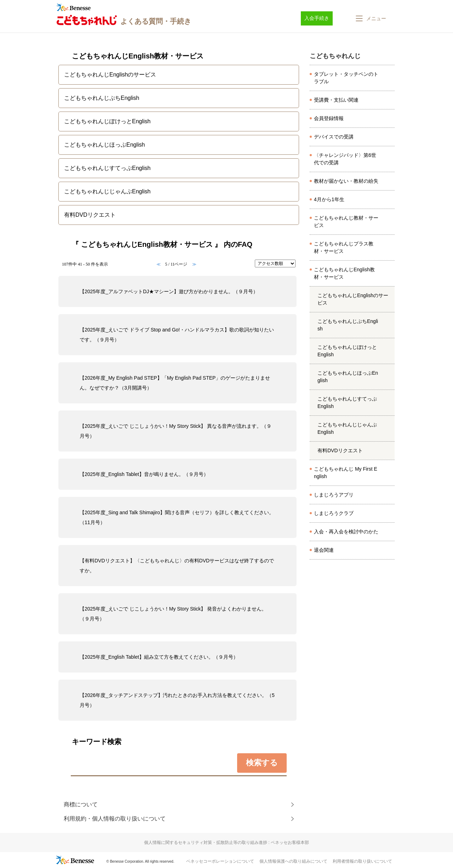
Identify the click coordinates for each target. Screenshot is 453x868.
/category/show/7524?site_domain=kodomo (389, 200)
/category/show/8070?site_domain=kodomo (389, 137)
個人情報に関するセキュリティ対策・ (226, 843)
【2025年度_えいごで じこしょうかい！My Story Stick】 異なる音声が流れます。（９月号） (176, 431)
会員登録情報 (329, 118)
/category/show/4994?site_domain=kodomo (389, 429)
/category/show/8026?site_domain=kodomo (389, 78)
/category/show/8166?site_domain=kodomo (389, 550)
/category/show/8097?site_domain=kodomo (389, 119)
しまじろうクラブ (334, 513)
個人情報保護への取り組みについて (293, 861)
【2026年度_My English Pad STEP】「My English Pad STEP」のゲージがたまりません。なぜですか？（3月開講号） (175, 383)
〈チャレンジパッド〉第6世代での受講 (345, 159)
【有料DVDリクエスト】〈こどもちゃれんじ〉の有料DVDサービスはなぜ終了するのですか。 (177, 566)
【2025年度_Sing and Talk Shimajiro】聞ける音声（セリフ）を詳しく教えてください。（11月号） (177, 517)
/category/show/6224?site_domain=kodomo (389, 273)
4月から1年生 (329, 199)
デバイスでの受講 (334, 137)
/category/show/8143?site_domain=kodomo (389, 532)
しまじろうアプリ (334, 495)
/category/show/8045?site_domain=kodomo (389, 181)
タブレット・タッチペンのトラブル (346, 78)
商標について (81, 804)
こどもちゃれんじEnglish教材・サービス (344, 273)
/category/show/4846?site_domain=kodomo (389, 325)
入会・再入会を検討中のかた (346, 532)
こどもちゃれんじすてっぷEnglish (347, 402)
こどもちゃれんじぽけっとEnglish (347, 351)
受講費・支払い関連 (336, 100)
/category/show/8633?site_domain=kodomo (389, 495)
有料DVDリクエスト (340, 450)
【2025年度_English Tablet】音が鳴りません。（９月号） (144, 474)
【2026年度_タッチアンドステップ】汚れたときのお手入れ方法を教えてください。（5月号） (177, 700)
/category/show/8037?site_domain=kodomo (389, 100)
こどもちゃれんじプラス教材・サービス (344, 247)
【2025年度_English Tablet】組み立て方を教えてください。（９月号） (159, 657)
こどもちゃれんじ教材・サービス (346, 222)
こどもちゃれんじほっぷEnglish (348, 377)
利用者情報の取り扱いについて (362, 861)
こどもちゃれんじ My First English (346, 473)
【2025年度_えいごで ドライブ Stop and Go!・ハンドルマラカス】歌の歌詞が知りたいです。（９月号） (177, 335)
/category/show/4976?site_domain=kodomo (389, 351)
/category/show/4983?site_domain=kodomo (389, 377)
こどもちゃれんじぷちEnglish (348, 325)
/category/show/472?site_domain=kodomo (389, 222)
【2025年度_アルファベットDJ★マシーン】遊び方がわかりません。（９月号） (169, 291)
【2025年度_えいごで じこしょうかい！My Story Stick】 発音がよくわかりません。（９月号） (173, 614)
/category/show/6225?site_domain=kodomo (389, 248)
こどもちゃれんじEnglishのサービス (353, 299)
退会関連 (324, 550)
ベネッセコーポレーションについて (220, 861)
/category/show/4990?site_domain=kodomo (389, 403)
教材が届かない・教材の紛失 (346, 181)
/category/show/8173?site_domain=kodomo (389, 159)
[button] (370, 18)
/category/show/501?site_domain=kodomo (389, 514)
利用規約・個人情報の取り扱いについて (115, 819)
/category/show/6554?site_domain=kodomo (389, 473)
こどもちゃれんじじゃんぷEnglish (347, 428)
